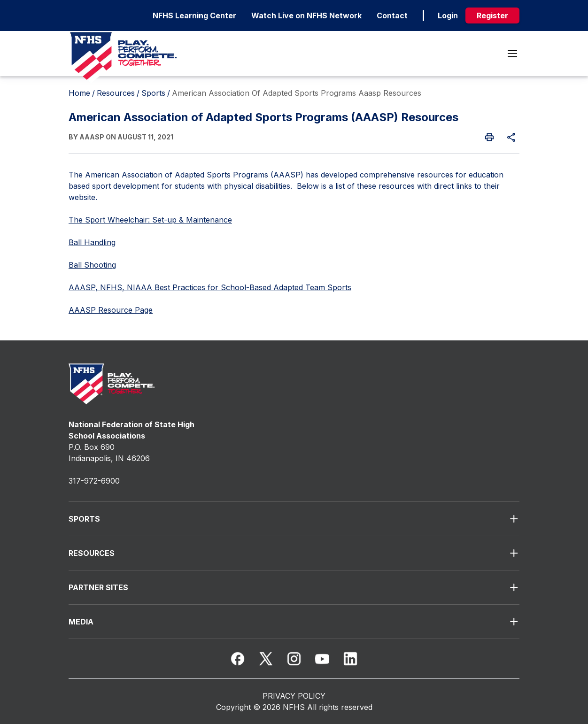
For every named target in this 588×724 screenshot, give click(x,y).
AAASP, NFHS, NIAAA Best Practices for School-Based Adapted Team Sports (210, 287)
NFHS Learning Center (194, 15)
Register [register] (492, 15)
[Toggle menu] (512, 54)
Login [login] (448, 15)
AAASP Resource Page (111, 310)
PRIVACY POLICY (294, 696)
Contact (392, 15)
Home (79, 93)
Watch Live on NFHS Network (306, 15)
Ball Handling (92, 242)
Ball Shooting (92, 265)
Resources (116, 93)
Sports (153, 93)
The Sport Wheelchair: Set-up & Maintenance (150, 220)
